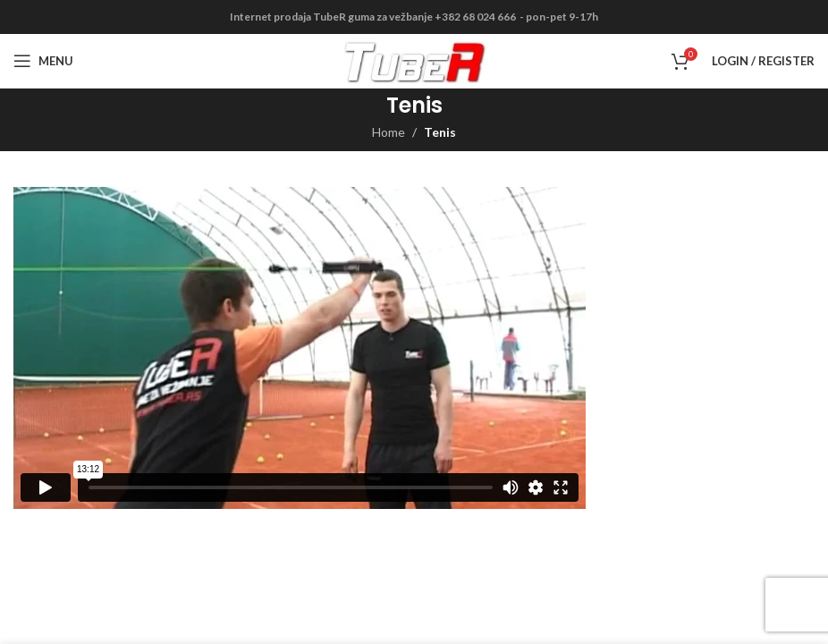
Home (389, 132)
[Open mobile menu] (43, 61)
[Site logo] (414, 59)
